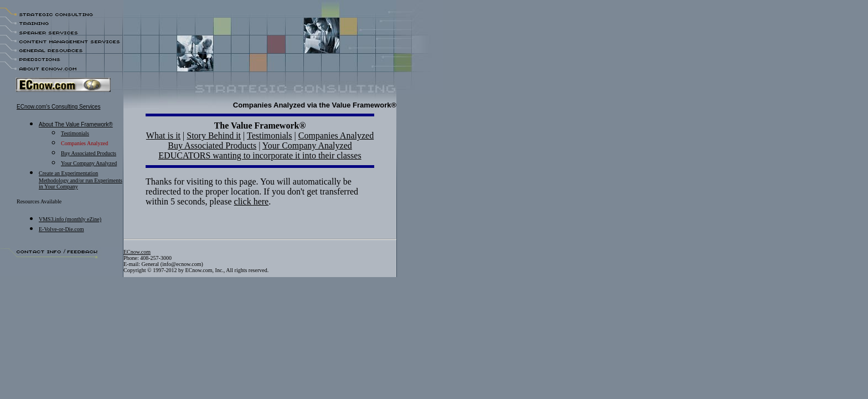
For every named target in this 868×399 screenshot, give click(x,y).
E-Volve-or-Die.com (61, 229)
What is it (163, 135)
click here (252, 201)
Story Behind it (214, 135)
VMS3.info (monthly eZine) (70, 219)
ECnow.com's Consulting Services (58, 107)
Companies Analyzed (336, 135)
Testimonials (75, 133)
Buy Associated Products (212, 145)
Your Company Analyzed (89, 163)
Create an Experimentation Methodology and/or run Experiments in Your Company (81, 180)
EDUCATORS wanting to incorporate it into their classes (260, 155)
